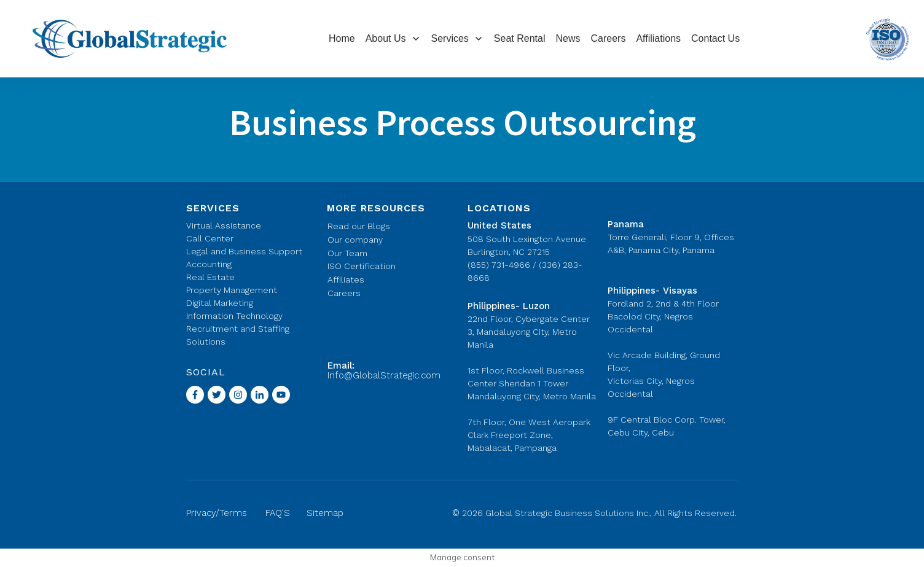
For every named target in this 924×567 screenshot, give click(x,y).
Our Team (347, 253)
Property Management (232, 290)
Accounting (209, 264)
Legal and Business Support (244, 251)
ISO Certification (362, 266)
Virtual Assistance (224, 225)
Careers (344, 293)
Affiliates (346, 280)
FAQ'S (278, 513)
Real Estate (210, 277)
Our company (355, 240)
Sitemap (325, 513)
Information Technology (234, 316)
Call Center (210, 238)
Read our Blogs (359, 226)
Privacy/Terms (217, 513)
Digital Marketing (220, 303)
